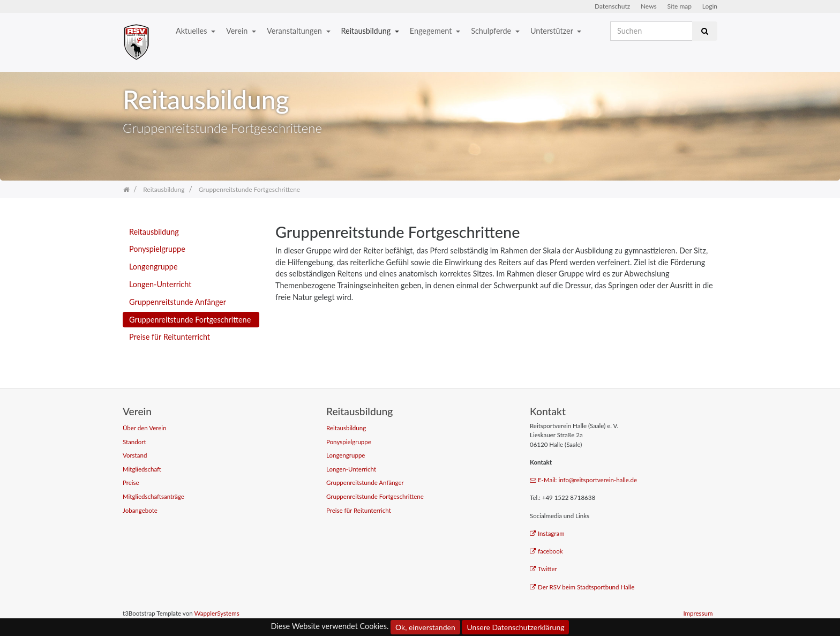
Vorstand (135, 455)
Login (710, 6)
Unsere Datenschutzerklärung (515, 627)
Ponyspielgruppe (157, 249)
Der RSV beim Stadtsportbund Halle (582, 587)
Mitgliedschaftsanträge (153, 496)
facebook (546, 551)
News (649, 6)
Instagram (547, 533)
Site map (679, 6)
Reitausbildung (367, 31)
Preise (131, 482)
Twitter (543, 569)
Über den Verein (145, 428)
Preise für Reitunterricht (170, 337)
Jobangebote (140, 510)
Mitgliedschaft (142, 469)
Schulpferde (492, 31)
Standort (134, 442)
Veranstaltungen (295, 31)
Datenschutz (612, 6)
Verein (238, 31)
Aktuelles (192, 31)
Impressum (698, 613)
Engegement (432, 31)
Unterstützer (553, 31)
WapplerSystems (216, 613)
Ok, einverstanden (425, 627)
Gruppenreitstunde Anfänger (178, 302)
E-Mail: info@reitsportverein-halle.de (583, 480)
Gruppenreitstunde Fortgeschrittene (190, 320)
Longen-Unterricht (160, 284)
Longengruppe (153, 267)
